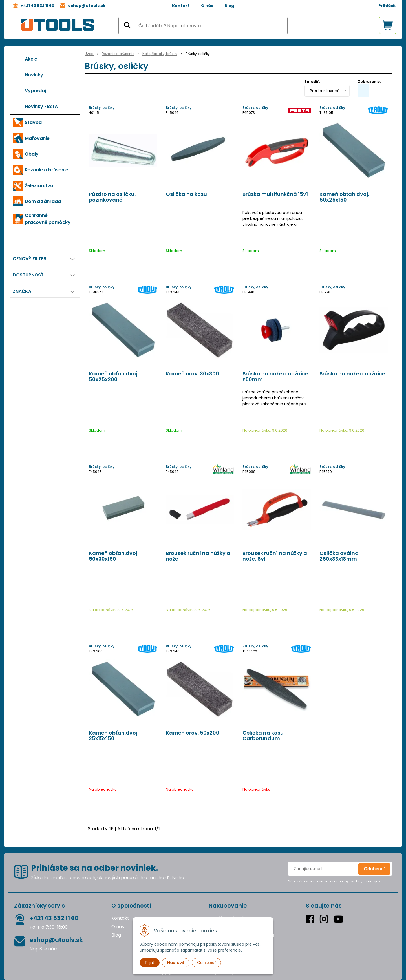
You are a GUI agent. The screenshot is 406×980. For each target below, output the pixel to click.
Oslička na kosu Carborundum (263, 736)
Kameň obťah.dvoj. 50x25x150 (344, 197)
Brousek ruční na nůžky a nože (198, 556)
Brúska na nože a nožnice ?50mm (275, 377)
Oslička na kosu (186, 194)
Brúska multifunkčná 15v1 (275, 194)
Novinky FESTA (41, 106)
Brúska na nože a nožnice (352, 374)
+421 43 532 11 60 (37, 6)
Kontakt (181, 6)
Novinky (34, 75)
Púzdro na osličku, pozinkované (112, 197)
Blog (229, 6)
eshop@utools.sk (87, 6)
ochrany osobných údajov (357, 881)
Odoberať (374, 869)
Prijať (150, 963)
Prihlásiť (387, 6)
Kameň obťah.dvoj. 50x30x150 (114, 556)
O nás (207, 6)
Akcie (31, 59)
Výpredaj (35, 91)
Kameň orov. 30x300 (192, 374)
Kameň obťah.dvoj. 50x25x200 (114, 377)
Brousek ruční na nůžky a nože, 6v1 (275, 556)
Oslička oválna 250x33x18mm (339, 556)
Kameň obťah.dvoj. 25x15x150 (114, 736)
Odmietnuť (206, 963)
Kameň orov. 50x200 (193, 733)
